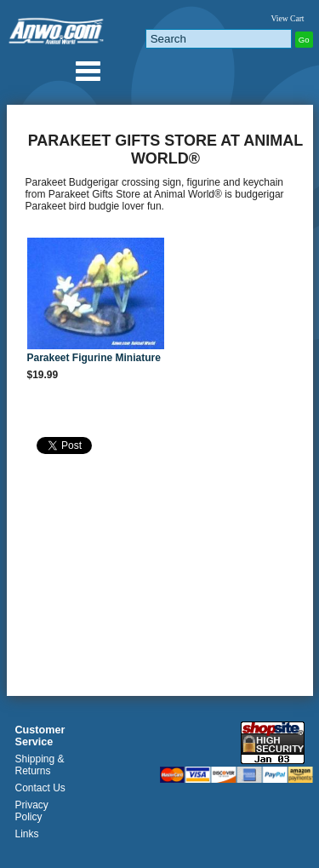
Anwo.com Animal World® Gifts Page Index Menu (88, 71)
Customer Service (40, 736)
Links (27, 834)
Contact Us (40, 788)
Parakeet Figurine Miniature (94, 358)
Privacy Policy (32, 811)
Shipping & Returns (40, 765)
